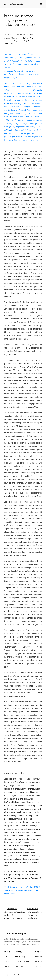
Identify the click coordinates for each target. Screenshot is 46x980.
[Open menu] (41, 4)
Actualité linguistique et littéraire (17, 38)
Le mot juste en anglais (13, 4)
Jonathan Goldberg (26, 35)
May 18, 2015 (9, 35)
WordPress (18, 975)
